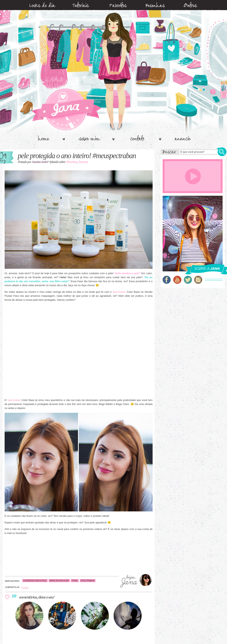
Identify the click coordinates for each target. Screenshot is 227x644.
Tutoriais (83, 162)
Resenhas (72, 162)
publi (75, 581)
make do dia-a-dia (59, 581)
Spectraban (119, 292)
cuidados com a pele (35, 581)
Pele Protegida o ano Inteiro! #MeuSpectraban (77, 156)
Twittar (25, 588)
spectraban (88, 581)
